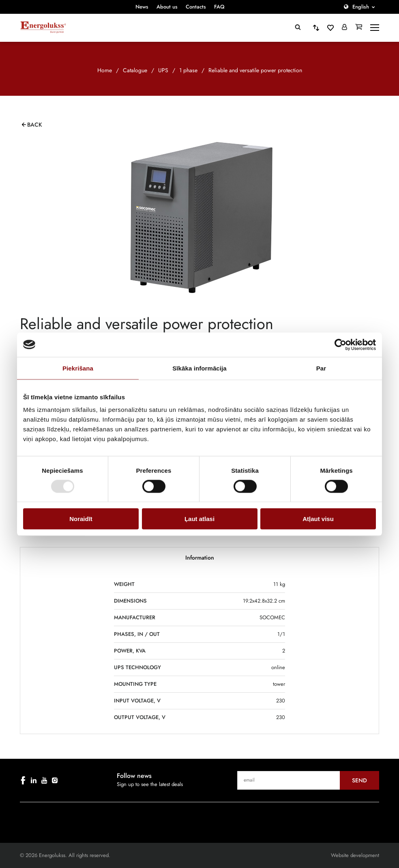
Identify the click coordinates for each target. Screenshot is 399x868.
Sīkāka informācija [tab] (199, 368)
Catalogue (135, 70)
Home (105, 70)
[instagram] (55, 780)
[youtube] (44, 780)
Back (35, 125)
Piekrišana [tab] (78, 368)
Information (200, 558)
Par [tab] (321, 368)
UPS (163, 70)
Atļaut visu (318, 519)
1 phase (188, 70)
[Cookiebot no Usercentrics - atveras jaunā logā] (340, 345)
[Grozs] (359, 28)
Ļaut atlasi (199, 519)
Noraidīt (81, 519)
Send (359, 780)
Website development (355, 855)
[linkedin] (34, 780)
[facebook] (23, 780)
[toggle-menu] (375, 28)
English (361, 7)
